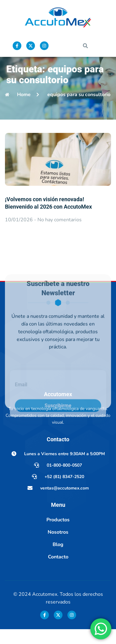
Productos (58, 534)
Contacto (58, 571)
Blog (58, 559)
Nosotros (58, 547)
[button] (85, 46)
